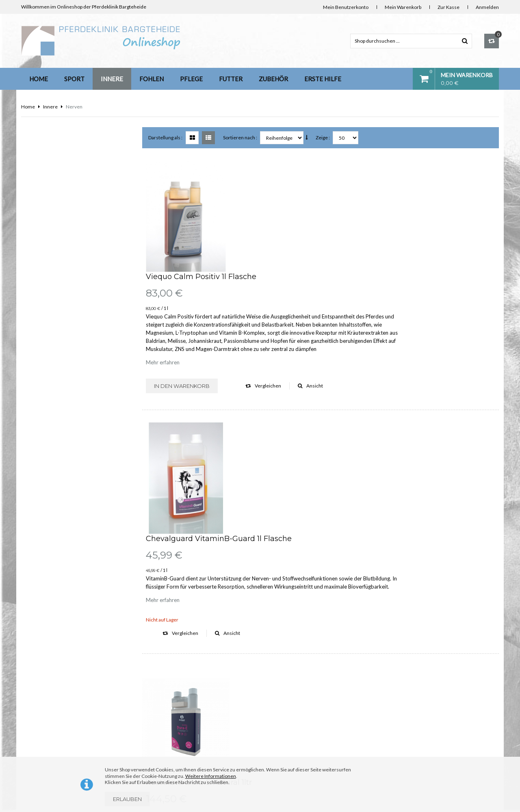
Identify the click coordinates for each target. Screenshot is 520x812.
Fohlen (152, 79)
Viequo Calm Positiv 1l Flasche (291, 165)
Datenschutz (161, 734)
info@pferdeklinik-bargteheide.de (328, 750)
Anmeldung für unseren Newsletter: (72, 154)
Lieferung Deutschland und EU (180, 699)
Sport (74, 79)
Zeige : (324, 137)
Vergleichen (353, 274)
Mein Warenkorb (403, 7)
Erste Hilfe (323, 79)
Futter (231, 79)
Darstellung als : (166, 137)
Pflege (191, 79)
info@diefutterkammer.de (442, 750)
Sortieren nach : (241, 137)
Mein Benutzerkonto (346, 7)
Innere (112, 79)
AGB (152, 751)
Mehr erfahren (252, 251)
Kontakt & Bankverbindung (176, 681)
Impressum (160, 716)
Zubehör (273, 79)
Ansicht (400, 274)
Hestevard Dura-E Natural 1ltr (289, 450)
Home (39, 79)
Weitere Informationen (211, 776)
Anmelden (487, 7)
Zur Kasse (448, 7)
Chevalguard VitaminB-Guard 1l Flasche (309, 316)
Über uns (157, 664)
